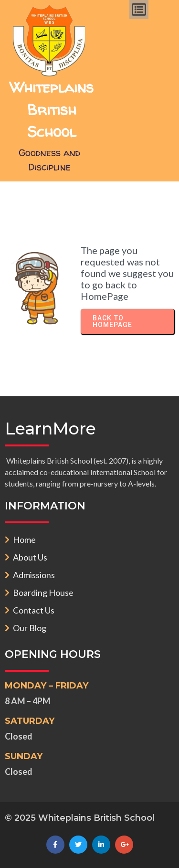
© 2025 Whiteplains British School (80, 818)
